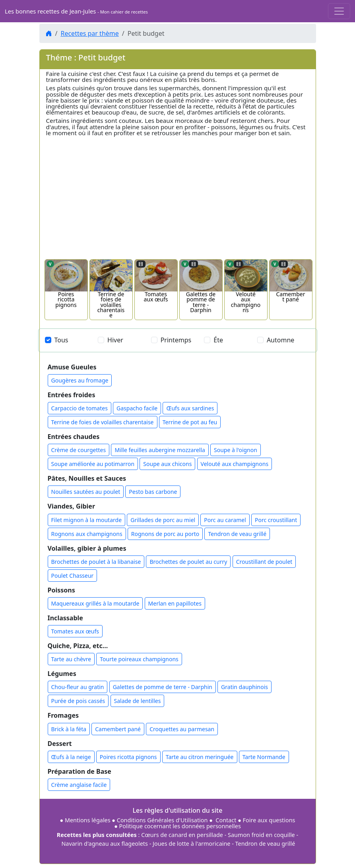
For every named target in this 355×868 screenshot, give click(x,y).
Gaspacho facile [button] (137, 408)
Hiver (115, 340)
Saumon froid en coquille (261, 835)
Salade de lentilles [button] (138, 701)
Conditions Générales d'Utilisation (162, 820)
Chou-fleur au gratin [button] (78, 687)
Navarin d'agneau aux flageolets (105, 844)
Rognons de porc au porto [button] (165, 534)
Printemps (176, 340)
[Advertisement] (178, 194)
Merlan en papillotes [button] (175, 603)
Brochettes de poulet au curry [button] (188, 562)
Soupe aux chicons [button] (167, 464)
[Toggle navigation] (339, 11)
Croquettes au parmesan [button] (182, 729)
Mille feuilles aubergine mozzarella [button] (160, 450)
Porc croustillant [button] (276, 520)
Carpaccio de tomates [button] (80, 408)
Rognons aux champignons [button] (87, 534)
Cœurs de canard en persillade (182, 835)
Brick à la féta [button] (69, 729)
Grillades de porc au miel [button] (163, 520)
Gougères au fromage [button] (80, 380)
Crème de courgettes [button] (79, 450)
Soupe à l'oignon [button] (236, 450)
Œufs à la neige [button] (71, 757)
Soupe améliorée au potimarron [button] (93, 464)
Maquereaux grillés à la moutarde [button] (95, 603)
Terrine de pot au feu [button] (190, 422)
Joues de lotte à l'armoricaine (191, 844)
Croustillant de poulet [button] (264, 562)
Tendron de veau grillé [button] (237, 534)
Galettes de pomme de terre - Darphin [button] (163, 687)
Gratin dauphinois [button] (244, 687)
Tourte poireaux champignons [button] (139, 659)
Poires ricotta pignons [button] (128, 757)
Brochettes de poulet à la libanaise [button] (96, 562)
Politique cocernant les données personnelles (180, 826)
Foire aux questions (269, 820)
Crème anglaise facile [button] (79, 785)
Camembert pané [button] (118, 729)
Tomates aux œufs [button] (75, 631)
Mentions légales (88, 820)
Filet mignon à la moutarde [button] (87, 520)
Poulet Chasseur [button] (73, 576)
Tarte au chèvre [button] (71, 659)
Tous (61, 340)
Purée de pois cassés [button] (78, 701)
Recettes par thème (89, 33)
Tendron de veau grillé (265, 844)
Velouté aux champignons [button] (235, 464)
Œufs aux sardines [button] (190, 408)
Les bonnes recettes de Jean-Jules (76, 11)
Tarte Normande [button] (264, 757)
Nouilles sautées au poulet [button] (86, 492)
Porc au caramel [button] (225, 520)
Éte (218, 340)
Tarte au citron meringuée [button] (200, 757)
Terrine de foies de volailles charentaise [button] (103, 422)
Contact (226, 820)
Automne (280, 340)
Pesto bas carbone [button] (153, 492)
